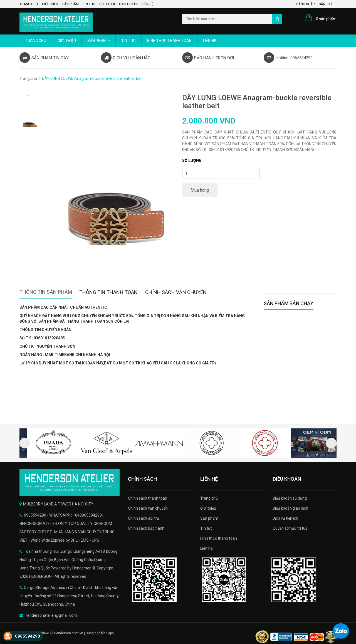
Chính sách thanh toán (148, 498)
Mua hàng (200, 190)
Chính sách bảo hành (146, 528)
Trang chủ (29, 4)
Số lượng (192, 161)
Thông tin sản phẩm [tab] (46, 292)
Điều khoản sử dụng (290, 498)
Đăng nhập (305, 4)
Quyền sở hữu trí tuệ (290, 528)
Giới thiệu (50, 4)
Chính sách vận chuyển (148, 508)
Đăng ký (326, 4)
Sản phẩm (71, 4)
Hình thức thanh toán (118, 4)
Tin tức (89, 4)
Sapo (110, 633)
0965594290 (28, 636)
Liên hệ (148, 4)
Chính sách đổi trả (144, 518)
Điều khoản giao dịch (290, 508)
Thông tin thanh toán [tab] (108, 292)
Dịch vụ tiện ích (285, 518)
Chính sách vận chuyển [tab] (176, 292)
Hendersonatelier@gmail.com (51, 615)
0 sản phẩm (326, 19)
